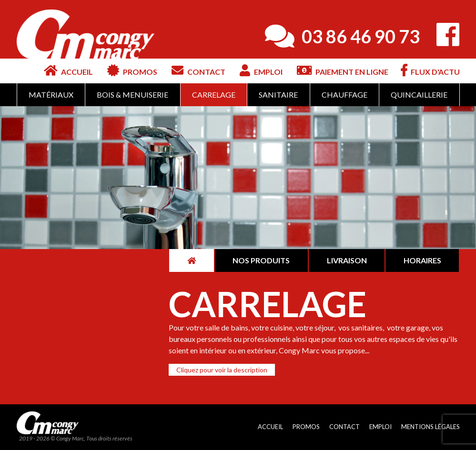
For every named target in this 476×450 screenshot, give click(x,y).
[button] (222, 370)
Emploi (261, 70)
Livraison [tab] (347, 260)
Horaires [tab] (422, 260)
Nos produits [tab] (261, 260)
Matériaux (51, 95)
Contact (198, 70)
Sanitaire (278, 95)
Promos (132, 70)
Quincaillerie (419, 95)
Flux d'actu (430, 70)
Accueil (68, 70)
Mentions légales (430, 427)
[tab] (191, 260)
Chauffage (344, 95)
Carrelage (214, 95)
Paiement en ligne (343, 70)
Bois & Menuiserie (132, 95)
